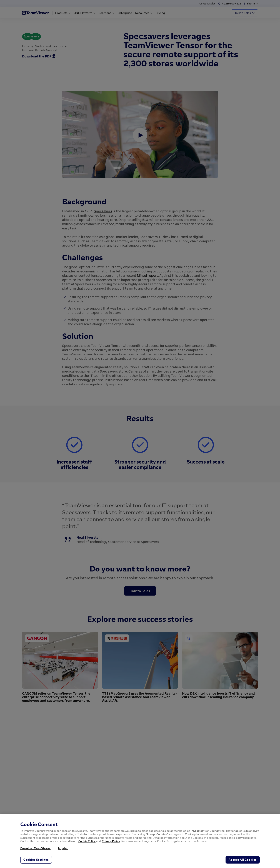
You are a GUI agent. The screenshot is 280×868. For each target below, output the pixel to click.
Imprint (63, 848)
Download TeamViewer (35, 848)
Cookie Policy (87, 841)
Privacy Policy (111, 841)
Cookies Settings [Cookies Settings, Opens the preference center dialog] (36, 860)
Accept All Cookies (243, 860)
